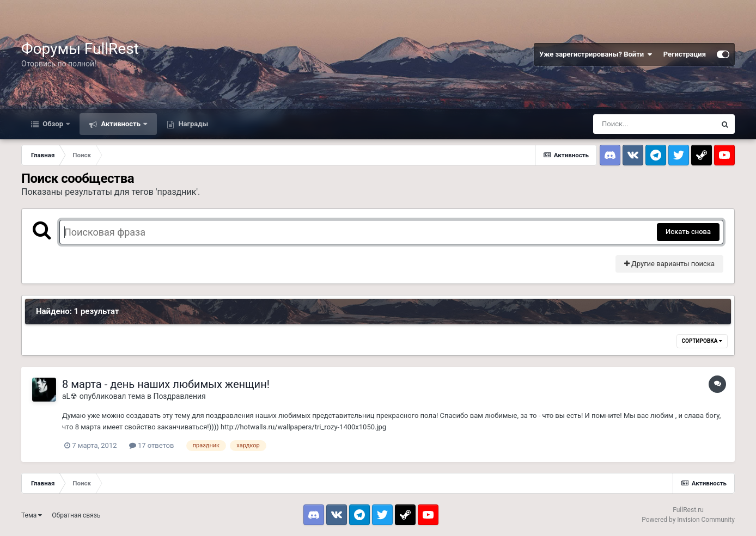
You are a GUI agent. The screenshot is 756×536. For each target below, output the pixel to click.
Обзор (53, 124)
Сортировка (702, 341)
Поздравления (179, 396)
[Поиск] (654, 124)
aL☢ (70, 396)
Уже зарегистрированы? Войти (596, 54)
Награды (192, 124)
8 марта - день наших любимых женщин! (166, 384)
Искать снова (688, 232)
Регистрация (685, 54)
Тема (32, 515)
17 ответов (152, 445)
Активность (121, 124)
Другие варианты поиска (669, 264)
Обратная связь (76, 515)
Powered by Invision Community (688, 520)
